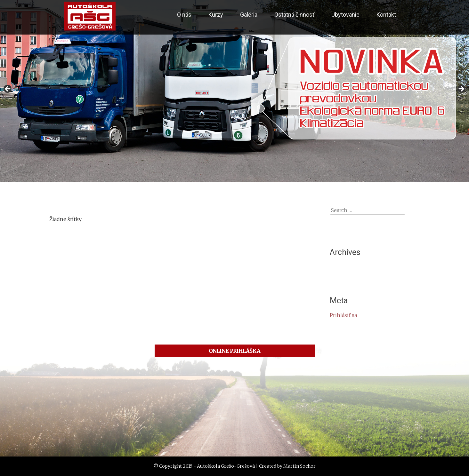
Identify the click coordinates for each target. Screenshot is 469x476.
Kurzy (216, 15)
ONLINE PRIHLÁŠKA (234, 351)
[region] (234, 91)
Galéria (249, 15)
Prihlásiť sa (343, 315)
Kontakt (386, 15)
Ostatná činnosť (294, 15)
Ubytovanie (345, 15)
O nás (184, 15)
